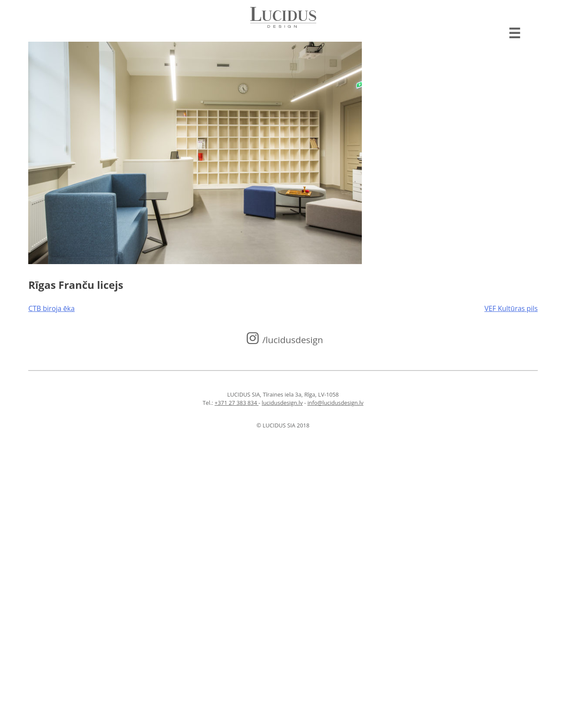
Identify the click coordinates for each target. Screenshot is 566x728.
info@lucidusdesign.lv (336, 403)
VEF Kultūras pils (511, 308)
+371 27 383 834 (237, 403)
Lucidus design (283, 17)
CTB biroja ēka (51, 308)
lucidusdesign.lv (282, 403)
